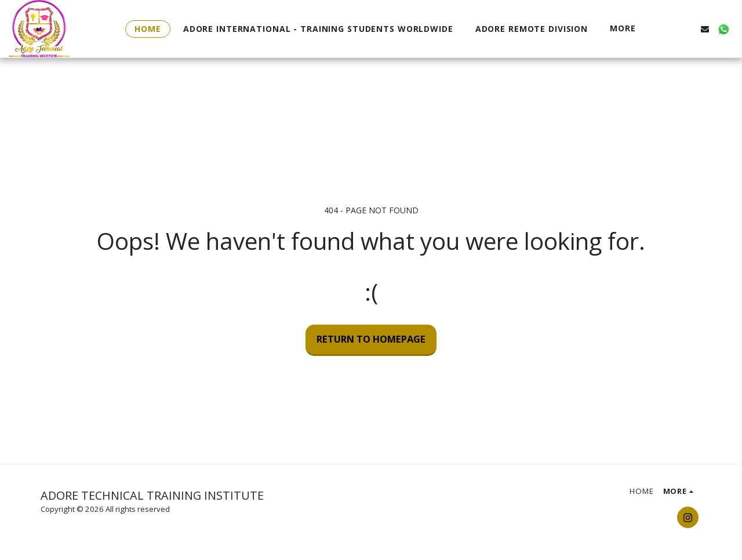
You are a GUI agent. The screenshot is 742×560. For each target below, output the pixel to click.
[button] (668, 29)
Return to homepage (371, 339)
